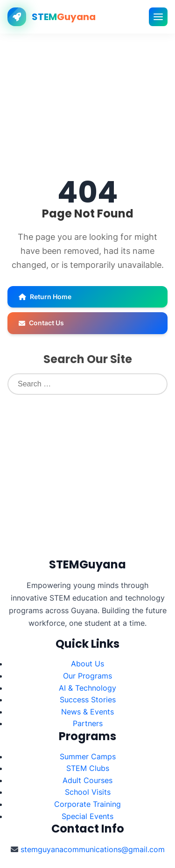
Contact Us (41, 323)
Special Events (87, 816)
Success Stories (88, 700)
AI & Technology (87, 688)
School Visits (88, 792)
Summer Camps (88, 756)
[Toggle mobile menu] (158, 17)
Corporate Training (87, 804)
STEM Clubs (88, 768)
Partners (88, 723)
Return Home (45, 297)
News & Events (87, 712)
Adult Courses (87, 780)
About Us (87, 664)
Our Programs (87, 676)
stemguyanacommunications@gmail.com (93, 849)
